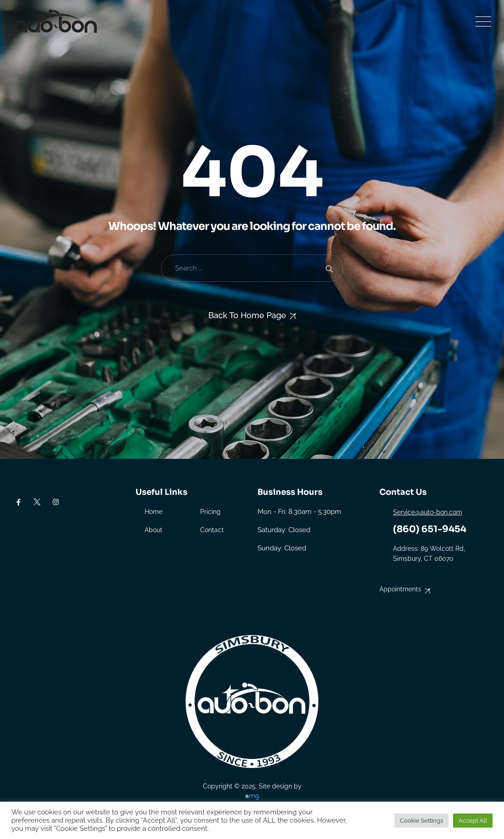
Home (154, 512)
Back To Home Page (247, 315)
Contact (212, 530)
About (154, 530)
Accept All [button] (473, 821)
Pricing (210, 512)
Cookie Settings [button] (421, 821)
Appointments (400, 589)
